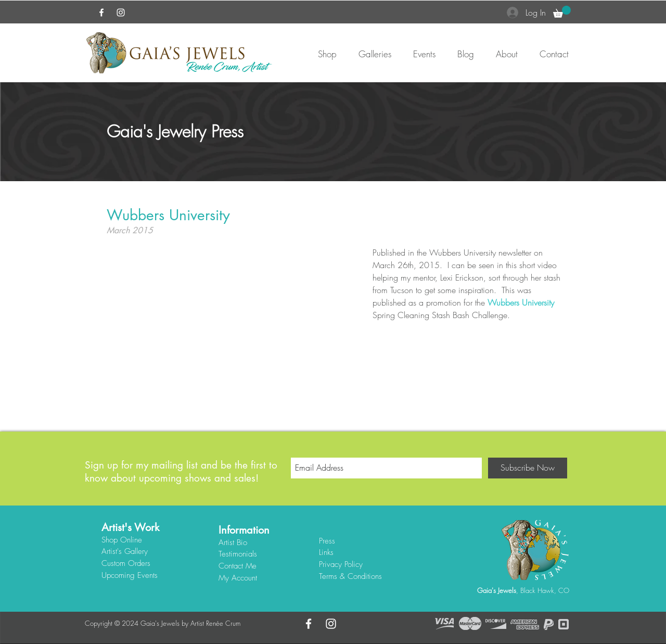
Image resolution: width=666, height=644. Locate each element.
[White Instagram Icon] (121, 12)
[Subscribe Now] (528, 468)
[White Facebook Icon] (101, 12)
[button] (562, 12)
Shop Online (122, 540)
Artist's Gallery (125, 551)
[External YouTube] (232, 318)
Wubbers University (521, 302)
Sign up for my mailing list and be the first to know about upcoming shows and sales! (181, 472)
